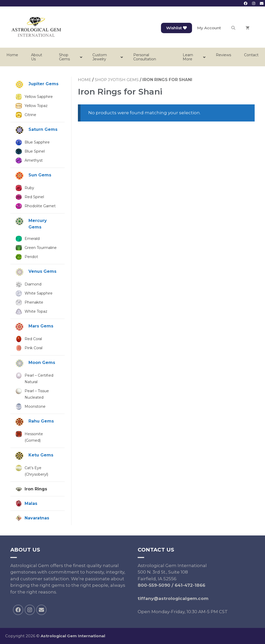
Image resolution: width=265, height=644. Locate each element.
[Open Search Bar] (233, 28)
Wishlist (176, 28)
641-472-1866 (190, 585)
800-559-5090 (154, 585)
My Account (209, 28)
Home (84, 80)
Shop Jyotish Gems (117, 80)
